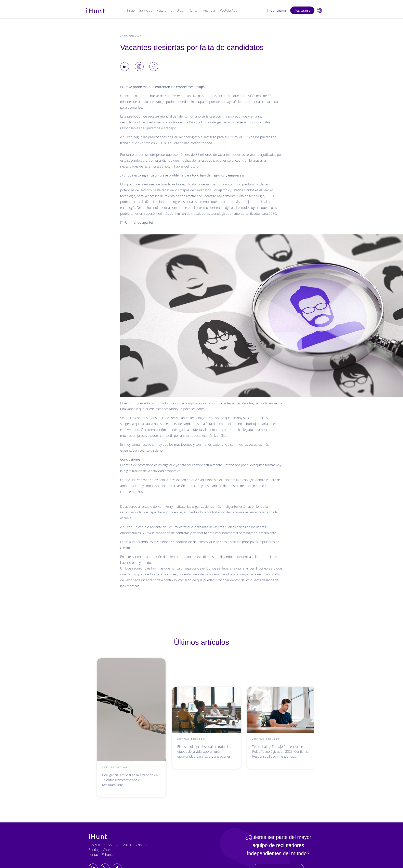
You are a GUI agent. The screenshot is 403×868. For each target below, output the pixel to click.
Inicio (131, 10)
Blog (180, 10)
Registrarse (302, 10)
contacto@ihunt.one (104, 855)
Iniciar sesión (276, 10)
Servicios (146, 10)
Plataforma (164, 10)
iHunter (193, 10)
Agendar (209, 10)
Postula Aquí (229, 10)
